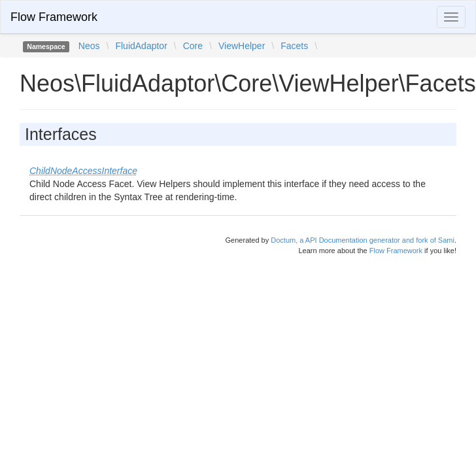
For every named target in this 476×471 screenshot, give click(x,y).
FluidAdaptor (141, 46)
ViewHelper (242, 46)
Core (193, 46)
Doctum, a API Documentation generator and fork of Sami (363, 240)
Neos (89, 46)
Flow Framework (54, 17)
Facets (294, 46)
